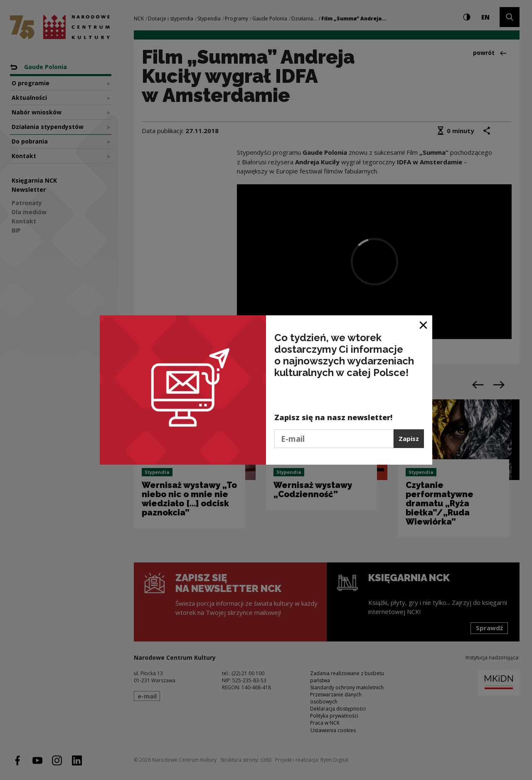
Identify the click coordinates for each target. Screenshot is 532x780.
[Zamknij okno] (424, 325)
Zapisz (409, 438)
